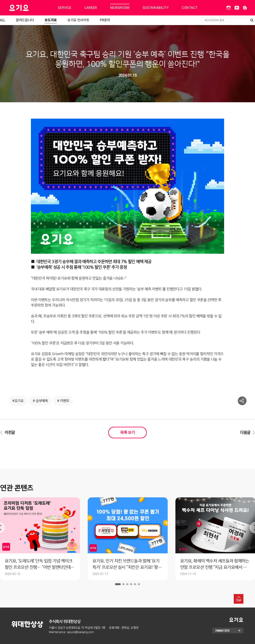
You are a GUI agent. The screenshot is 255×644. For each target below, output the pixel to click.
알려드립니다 (25, 20)
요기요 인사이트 (78, 20)
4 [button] (131, 584)
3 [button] (127, 584)
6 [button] (139, 584)
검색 (252, 20)
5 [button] (135, 584)
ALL (3, 20)
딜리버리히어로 (29, 8)
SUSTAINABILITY (156, 8)
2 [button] (123, 584)
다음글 (245, 433)
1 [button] (118, 584)
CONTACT (190, 8)
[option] (128, 539)
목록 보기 (127, 433)
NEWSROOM (120, 8)
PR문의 (105, 20)
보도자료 (51, 20)
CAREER (91, 8)
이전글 (10, 433)
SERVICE (65, 8)
